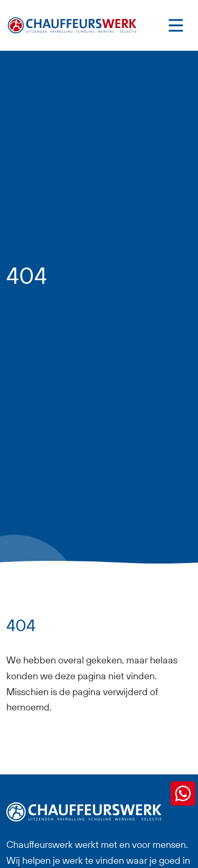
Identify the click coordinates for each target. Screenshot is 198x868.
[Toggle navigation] (176, 25)
